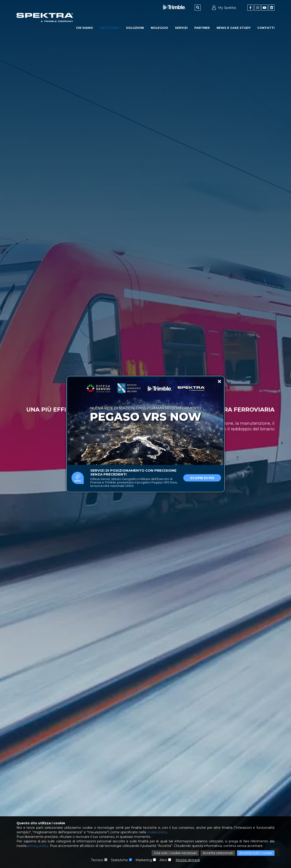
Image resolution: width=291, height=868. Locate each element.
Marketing (144, 860)
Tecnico (97, 860)
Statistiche (119, 860)
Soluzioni (135, 28)
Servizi (181, 28)
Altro (163, 860)
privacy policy (38, 846)
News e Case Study (234, 28)
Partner (202, 28)
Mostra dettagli (188, 860)
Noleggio (159, 28)
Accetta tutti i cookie (256, 853)
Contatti (266, 28)
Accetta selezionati (218, 853)
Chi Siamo (85, 28)
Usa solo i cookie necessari (176, 853)
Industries (110, 28)
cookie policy (156, 832)
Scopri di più (202, 478)
